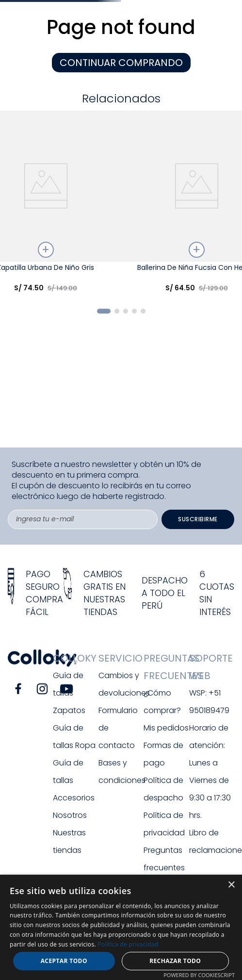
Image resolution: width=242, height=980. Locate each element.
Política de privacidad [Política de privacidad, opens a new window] (128, 944)
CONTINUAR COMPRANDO (121, 63)
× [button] (231, 885)
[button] (104, 311)
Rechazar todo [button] (175, 961)
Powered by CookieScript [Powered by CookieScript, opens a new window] (199, 975)
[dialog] (121, 927)
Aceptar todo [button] (64, 961)
